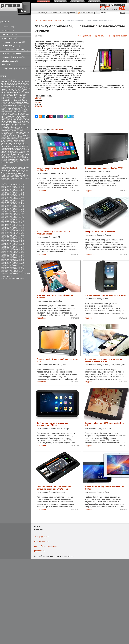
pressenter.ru (40, 551)
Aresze (20, 159)
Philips (4, 131)
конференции (13, 278)
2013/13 (4, 207)
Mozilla (14, 121)
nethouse (8, 123)
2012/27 (16, 193)
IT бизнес (8, 27)
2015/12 (10, 243)
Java (19, 108)
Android (13, 85)
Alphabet (25, 83)
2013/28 (16, 212)
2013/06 (10, 204)
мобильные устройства (14, 42)
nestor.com (44, 1)
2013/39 (10, 216)
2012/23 (16, 191)
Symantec (4, 145)
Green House (20, 104)
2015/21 (16, 246)
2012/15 (16, 188)
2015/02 (21, 239)
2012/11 (16, 186)
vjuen (12, 167)
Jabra (15, 108)
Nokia (23, 123)
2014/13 (21, 224)
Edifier (15, 96)
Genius (10, 102)
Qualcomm (5, 135)
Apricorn (27, 85)
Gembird (4, 102)
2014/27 (4, 231)
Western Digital (20, 151)
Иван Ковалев (18, 172)
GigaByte (24, 102)
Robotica (4, 137)
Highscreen (5, 105)
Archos (4, 86)
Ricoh (19, 135)
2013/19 (16, 208)
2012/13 (4, 188)
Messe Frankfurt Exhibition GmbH (12, 116)
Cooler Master (10, 93)
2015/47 (4, 258)
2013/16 (21, 207)
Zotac (9, 156)
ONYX (14, 126)
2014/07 (10, 223)
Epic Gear (25, 159)
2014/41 (16, 235)
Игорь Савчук (10, 174)
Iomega (20, 107)
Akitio (9, 83)
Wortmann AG (23, 153)
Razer (15, 135)
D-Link (3, 94)
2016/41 (10, 272)
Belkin (13, 88)
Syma (23, 143)
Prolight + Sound (12, 134)
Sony (8, 142)
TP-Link (18, 146)
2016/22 (21, 264)
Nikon (13, 123)
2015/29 (16, 250)
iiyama (8, 107)
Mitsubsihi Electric (19, 118)
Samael (8, 167)
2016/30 (16, 267)
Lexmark (4, 113)
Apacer (15, 159)
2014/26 (21, 229)
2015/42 (21, 254)
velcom (24, 148)
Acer (8, 81)
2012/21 (4, 191)
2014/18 (21, 226)
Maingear (21, 115)
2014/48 (10, 239)
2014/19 (4, 227)
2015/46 (21, 256)
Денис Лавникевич (22, 170)
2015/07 (4, 242)
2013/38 (4, 216)
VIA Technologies (17, 150)
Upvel (15, 148)
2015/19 (4, 246)
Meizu (27, 115)
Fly (8, 99)
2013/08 (21, 204)
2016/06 (21, 259)
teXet (21, 145)
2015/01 (16, 239)
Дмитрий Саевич (7, 172)
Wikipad (4, 153)
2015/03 (4, 240)
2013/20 (21, 208)
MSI (18, 121)
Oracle (7, 127)
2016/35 (21, 269)
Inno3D (9, 161)
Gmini (8, 104)
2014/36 (10, 234)
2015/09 (16, 242)
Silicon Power (5, 140)
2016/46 (16, 273)
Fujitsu (4, 101)
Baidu (9, 88)
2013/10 (10, 205)
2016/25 (16, 265)
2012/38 (10, 197)
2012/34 (10, 196)
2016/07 (4, 261)
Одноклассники (23, 158)
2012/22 (10, 191)
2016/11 (4, 262)
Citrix (7, 91)
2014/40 (10, 235)
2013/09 (4, 205)
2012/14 (10, 188)
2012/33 (4, 196)
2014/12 (16, 224)
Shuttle (26, 139)
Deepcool (9, 94)
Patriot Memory (19, 129)
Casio (26, 89)
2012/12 (21, 186)
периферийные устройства (15, 68)
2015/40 (10, 254)
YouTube (4, 156)
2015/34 (21, 251)
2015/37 (16, 253)
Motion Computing (7, 120)
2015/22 (21, 246)
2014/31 (4, 232)
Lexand (24, 112)
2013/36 (16, 215)
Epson (24, 96)
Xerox (3, 155)
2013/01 (4, 202)
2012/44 (21, 199)
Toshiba (13, 146)
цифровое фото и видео (14, 57)
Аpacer (17, 156)
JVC (26, 108)
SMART (4, 142)
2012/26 (10, 193)
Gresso (27, 104)
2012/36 (21, 196)
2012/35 (16, 196)
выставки (5, 278)
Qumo (10, 135)
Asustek (4, 88)
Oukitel (20, 127)
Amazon (4, 85)
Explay (9, 97)
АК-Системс (24, 156)
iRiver (8, 108)
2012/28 (21, 193)
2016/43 (21, 272)
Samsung (27, 137)
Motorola (16, 120)
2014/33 (16, 232)
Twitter (4, 148)
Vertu (9, 150)
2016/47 (21, 273)
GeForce (25, 101)
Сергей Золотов (12, 178)
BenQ (18, 88)
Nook (9, 124)
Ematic (20, 96)
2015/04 (10, 240)
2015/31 (4, 251)
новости (54, 13)
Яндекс (9, 159)
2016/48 (27, 273)
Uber (8, 148)
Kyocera (21, 110)
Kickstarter (5, 110)
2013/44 (16, 218)
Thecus (26, 145)
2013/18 (10, 208)
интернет (8, 31)
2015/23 (4, 248)
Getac (14, 102)
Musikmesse (24, 121)
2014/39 (4, 235)
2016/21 (16, 264)
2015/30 (21, 250)
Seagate (17, 139)
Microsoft (9, 118)
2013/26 (4, 212)
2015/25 (16, 248)
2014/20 (10, 227)
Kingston (11, 110)
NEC (3, 123)
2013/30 (4, 213)
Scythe (12, 139)
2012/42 (10, 199)
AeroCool (4, 83)
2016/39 (21, 270)
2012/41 (4, 199)
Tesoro (10, 162)
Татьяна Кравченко (8, 180)
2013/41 (21, 216)
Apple (22, 85)
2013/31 (10, 213)
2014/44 (10, 237)
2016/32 (4, 269)
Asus (22, 86)
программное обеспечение (15, 50)
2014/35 (4, 234)
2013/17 (4, 208)
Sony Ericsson (14, 142)
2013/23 (10, 210)
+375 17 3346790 (41, 537)
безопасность (9, 34)
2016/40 (4, 272)
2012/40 (21, 197)
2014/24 (10, 229)
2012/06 (10, 185)
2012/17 (4, 189)
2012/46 (10, 200)
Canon (22, 89)
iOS (24, 107)
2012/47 (16, 200)
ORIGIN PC (13, 127)
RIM (22, 135)
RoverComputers (12, 137)
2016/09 (16, 261)
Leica (15, 112)
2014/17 (16, 226)
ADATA (12, 81)
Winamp (10, 153)
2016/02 (21, 258)
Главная (38, 21)
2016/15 (4, 264)
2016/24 (10, 265)
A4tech (4, 81)
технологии (9, 65)
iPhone (3, 108)
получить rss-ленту (87, 13)
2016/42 (16, 272)
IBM (27, 105)
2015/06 (21, 240)
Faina (3, 167)
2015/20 (10, 246)
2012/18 (10, 189)
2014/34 (21, 232)
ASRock (18, 86)
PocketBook (5, 132)
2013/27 (10, 212)
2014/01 (21, 220)
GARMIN (9, 101)
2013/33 (21, 213)
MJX (27, 118)
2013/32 (16, 213)
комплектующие (11, 46)
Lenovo (19, 112)
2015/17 (16, 245)
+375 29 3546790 (41, 542)
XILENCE (13, 155)
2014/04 (16, 221)
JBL (22, 108)
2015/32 (10, 251)
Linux (18, 113)
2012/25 (4, 193)
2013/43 (10, 218)
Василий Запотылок (8, 170)
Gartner (15, 101)
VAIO (19, 148)
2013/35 (10, 215)
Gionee (4, 104)
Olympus (9, 126)
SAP (8, 139)
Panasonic (11, 129)
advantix (22, 81)
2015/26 (21, 248)
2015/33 (16, 251)
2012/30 (10, 194)
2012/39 (16, 197)
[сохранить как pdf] (118, 36)
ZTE (13, 156)
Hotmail (12, 105)
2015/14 (21, 243)
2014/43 (4, 237)
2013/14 (10, 207)
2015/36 (10, 253)
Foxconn (12, 99)
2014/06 (4, 223)
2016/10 (21, 261)
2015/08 (10, 242)
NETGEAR (5, 162)
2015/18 (21, 245)
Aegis (27, 81)
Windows (16, 153)
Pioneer (9, 131)
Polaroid (20, 132)
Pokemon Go (13, 132)
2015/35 (4, 253)
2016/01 (16, 258)
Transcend (25, 146)
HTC (18, 105)
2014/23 (4, 229)
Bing (22, 88)
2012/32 (21, 194)
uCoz (11, 148)
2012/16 (21, 188)
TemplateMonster (13, 145)
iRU (11, 108)
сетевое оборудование (13, 53)
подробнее (42, 191)
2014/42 (21, 235)
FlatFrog (4, 99)
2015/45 (16, 256)
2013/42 (4, 218)
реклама (21, 278)
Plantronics (15, 131)
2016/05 (16, 259)
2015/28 (10, 250)
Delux (24, 94)
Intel (12, 107)
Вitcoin (3, 158)
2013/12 (21, 205)
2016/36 (4, 270)
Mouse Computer (24, 120)
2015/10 (21, 242)
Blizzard (11, 89)
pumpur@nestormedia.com (46, 546)
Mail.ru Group (13, 115)
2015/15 (4, 245)
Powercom (26, 132)
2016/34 (16, 269)
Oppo (3, 127)
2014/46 (21, 237)
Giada (19, 102)
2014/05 (21, 221)
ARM (13, 86)
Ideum (3, 107)
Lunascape (5, 115)
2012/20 (21, 189)
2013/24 (16, 210)
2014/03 (10, 221)
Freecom (18, 99)
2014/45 (16, 237)
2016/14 (21, 262)
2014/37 (16, 234)
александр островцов (8, 169)
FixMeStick (22, 97)
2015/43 (4, 256)
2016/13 (16, 262)
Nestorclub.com (68, 556)
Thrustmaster (6, 146)
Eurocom (4, 97)
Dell (20, 94)
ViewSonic (26, 150)
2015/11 (4, 243)
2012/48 (21, 200)
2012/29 (4, 194)
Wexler (27, 151)
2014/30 (21, 231)
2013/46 (4, 220)
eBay (11, 96)
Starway (21, 142)
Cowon (21, 93)
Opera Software (21, 126)
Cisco (3, 91)
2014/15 (10, 226)
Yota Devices (25, 155)
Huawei (23, 105)
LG (8, 113)
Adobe (17, 81)
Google (13, 104)
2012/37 (4, 197)
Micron (4, 118)
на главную (43, 13)
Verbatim (4, 150)
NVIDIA (13, 124)
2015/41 (16, 254)
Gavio (20, 101)
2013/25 (21, 210)
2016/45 (10, 273)
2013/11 (16, 205)
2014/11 (10, 224)
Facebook (15, 97)
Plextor (21, 131)
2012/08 (21, 185)
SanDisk (4, 139)
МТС (15, 158)
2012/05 (4, 185)
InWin (16, 107)
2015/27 (4, 250)
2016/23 (4, 265)
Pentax (27, 129)
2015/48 (10, 258)
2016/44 (4, 273)
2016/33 (10, 269)
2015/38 (21, 253)
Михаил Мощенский (17, 175)
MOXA (9, 121)
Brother (17, 89)
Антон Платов (20, 169)
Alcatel (14, 83)
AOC (18, 85)
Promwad (21, 134)
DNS (8, 96)
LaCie (26, 110)
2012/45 (4, 200)
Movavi (4, 121)
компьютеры (9, 38)
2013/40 (16, 216)
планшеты (59, 21)
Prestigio (4, 134)
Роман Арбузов (15, 177)
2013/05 (4, 204)
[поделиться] (84, 36)
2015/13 (16, 243)
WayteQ (12, 151)
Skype (19, 140)
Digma (3, 96)
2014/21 (16, 227)
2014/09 (21, 223)
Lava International (7, 112)
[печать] (100, 36)
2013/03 (16, 202)
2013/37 (21, 215)
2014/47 (4, 239)
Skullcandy (13, 140)
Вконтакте (10, 158)
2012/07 (16, 185)
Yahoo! (19, 155)
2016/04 (10, 259)
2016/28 (4, 267)
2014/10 (4, 224)
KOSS (16, 110)
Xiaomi (8, 155)
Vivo (3, 151)
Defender (15, 94)
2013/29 (21, 212)
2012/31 (16, 194)
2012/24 (21, 191)
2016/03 (4, 259)
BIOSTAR (27, 88)
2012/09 (4, 186)
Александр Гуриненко (22, 167)
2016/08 (10, 261)
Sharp (22, 139)
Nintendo (18, 123)
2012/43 (16, 199)
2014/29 (16, 231)
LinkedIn (13, 113)
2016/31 (21, 267)
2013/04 (21, 202)
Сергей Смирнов (23, 178)
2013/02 (10, 202)
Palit (6, 129)
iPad (27, 107)
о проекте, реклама (67, 13)
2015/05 (16, 240)
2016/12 (10, 262)
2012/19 (16, 189)
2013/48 (16, 220)
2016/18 (10, 264)
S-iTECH (21, 137)
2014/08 (16, 223)
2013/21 (4, 210)
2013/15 (16, 207)
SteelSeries (5, 143)
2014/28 (10, 231)
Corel (17, 93)
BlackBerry (5, 89)
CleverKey (12, 91)
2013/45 (21, 218)
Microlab (26, 116)
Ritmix (26, 135)
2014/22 (21, 227)
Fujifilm (23, 99)
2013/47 (10, 220)
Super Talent (13, 143)
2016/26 (21, 265)
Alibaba (19, 83)
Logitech (23, 113)
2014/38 (21, 234)
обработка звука (10, 61)
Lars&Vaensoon (23, 161)
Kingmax (15, 161)
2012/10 (10, 186)
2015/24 (10, 248)
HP (15, 105)
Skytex (23, 140)
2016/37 (10, 270)
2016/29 (10, 267)
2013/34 (4, 215)
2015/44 (10, 256)
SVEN (19, 143)
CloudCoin (19, 91)
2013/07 (16, 204)
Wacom (7, 151)
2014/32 (10, 232)
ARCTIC (9, 86)
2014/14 (4, 226)
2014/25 (16, 229)
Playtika (4, 159)
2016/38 (16, 270)
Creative (26, 93)
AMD (9, 85)
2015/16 (10, 245)
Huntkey (4, 161)
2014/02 (4, 221)
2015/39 (4, 254)
